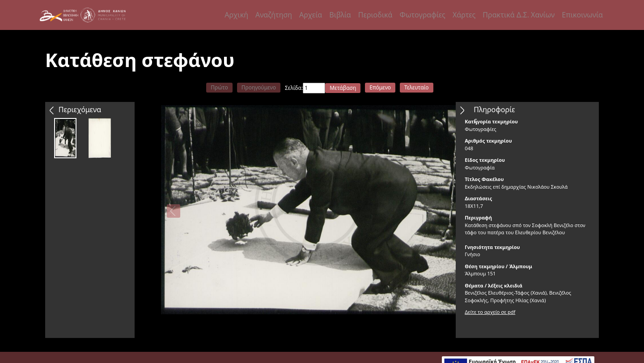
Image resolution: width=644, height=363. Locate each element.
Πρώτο (219, 87)
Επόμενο (380, 87)
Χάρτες (464, 15)
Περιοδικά (375, 15)
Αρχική (236, 15)
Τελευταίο (417, 87)
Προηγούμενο (259, 87)
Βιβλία (340, 15)
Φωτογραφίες (422, 15)
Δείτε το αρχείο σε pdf (490, 312)
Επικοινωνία (582, 15)
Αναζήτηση (274, 15)
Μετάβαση (343, 88)
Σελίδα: (294, 88)
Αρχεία (311, 15)
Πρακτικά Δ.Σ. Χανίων (519, 15)
